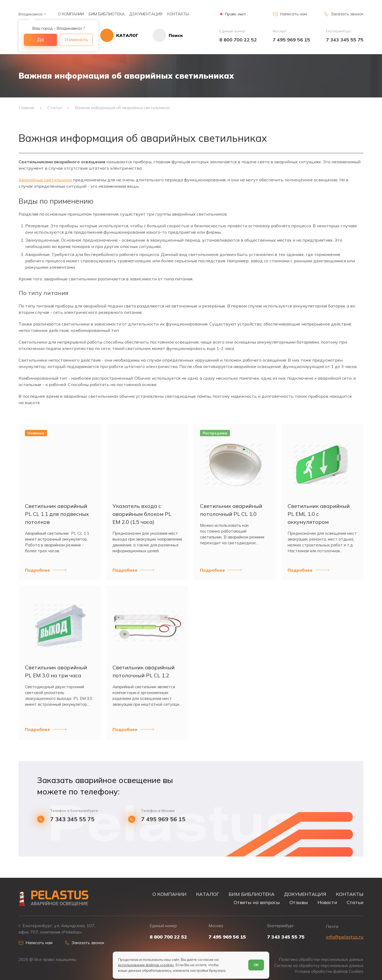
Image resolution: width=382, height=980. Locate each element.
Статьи (355, 902)
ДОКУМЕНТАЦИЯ (146, 14)
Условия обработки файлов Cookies (329, 972)
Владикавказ (31, 14)
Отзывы (299, 902)
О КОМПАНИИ (71, 14)
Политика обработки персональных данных (321, 960)
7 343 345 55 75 (345, 40)
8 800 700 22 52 (238, 40)
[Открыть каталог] (119, 35)
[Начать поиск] (161, 35)
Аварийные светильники (45, 180)
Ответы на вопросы (257, 902)
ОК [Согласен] (256, 965)
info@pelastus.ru (345, 937)
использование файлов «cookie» (146, 965)
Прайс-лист (235, 14)
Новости (327, 902)
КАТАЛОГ (208, 894)
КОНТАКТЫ (178, 14)
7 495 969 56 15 (291, 40)
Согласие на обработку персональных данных (319, 966)
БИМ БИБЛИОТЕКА (107, 14)
